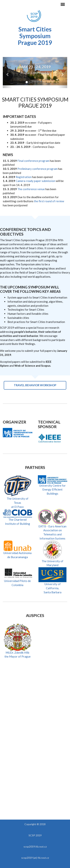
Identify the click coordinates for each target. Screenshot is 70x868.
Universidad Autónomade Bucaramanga (17, 551)
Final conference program (33, 161)
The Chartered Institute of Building (18, 518)
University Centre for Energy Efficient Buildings (53, 486)
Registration (24, 177)
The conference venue (31, 189)
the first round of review (49, 201)
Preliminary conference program (37, 169)
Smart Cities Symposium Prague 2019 (35, 36)
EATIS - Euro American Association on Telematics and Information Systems (53, 527)
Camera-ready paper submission (35, 181)
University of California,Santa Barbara (52, 583)
